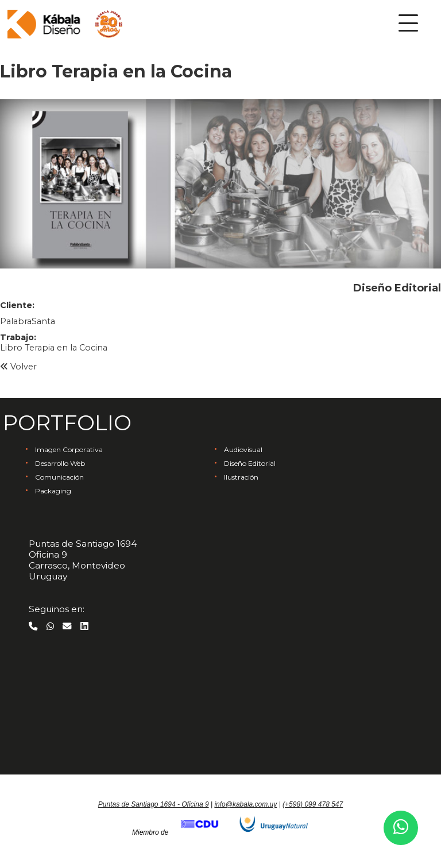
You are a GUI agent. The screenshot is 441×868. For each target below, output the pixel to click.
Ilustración (241, 477)
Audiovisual (243, 449)
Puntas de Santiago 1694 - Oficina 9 (154, 804)
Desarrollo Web (60, 463)
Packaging (53, 491)
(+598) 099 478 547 (313, 804)
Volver (18, 367)
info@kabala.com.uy (245, 804)
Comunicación (59, 477)
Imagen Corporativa (69, 449)
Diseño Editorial (250, 463)
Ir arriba (220, 776)
